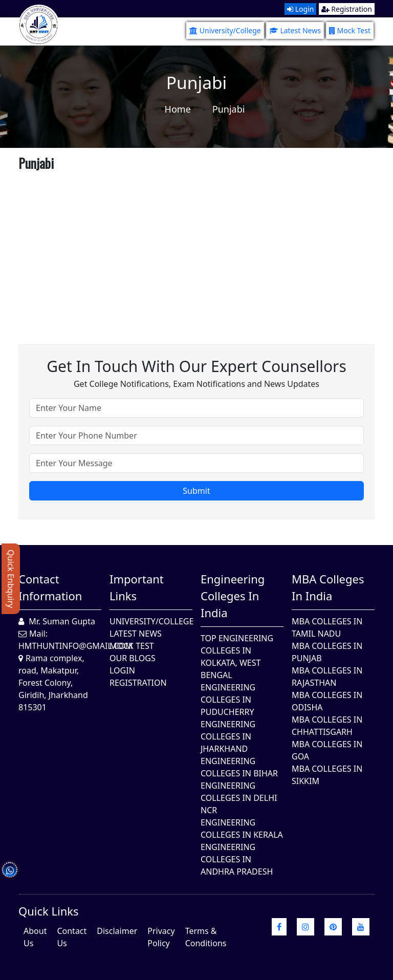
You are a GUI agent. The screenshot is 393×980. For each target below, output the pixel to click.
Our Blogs (133, 658)
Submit (196, 491)
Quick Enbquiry (11, 579)
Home (178, 109)
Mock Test (350, 30)
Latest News (295, 30)
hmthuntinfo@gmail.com (75, 646)
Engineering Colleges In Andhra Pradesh (237, 859)
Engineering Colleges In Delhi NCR (239, 798)
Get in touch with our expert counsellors (196, 366)
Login (300, 9)
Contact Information (50, 587)
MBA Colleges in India (328, 587)
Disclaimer (117, 931)
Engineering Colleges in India (233, 596)
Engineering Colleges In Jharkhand (228, 736)
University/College (225, 30)
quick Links (49, 911)
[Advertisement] (196, 247)
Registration (347, 9)
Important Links (137, 587)
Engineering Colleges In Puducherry (228, 700)
